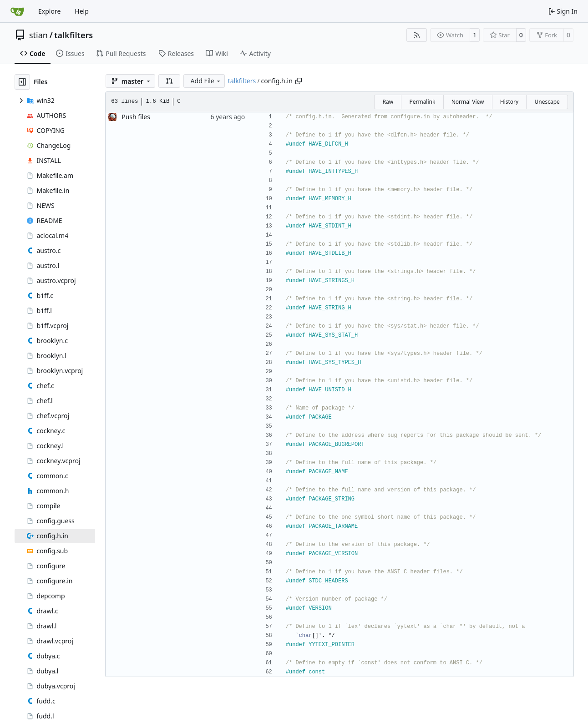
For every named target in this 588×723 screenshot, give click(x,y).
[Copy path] (299, 81)
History (509, 102)
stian (38, 35)
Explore (49, 11)
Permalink (422, 102)
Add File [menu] (206, 81)
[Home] (17, 11)
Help (82, 11)
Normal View (468, 102)
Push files (136, 117)
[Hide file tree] (22, 82)
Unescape (547, 102)
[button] (169, 81)
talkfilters (73, 35)
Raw (388, 102)
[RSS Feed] (417, 35)
